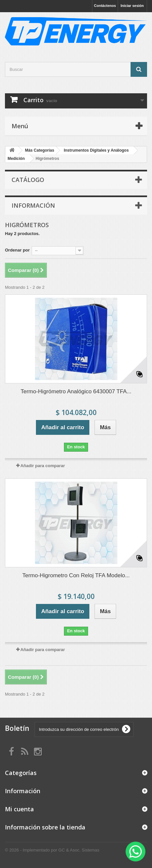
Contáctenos (105, 6)
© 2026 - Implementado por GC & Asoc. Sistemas (52, 850)
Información (33, 205)
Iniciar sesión (132, 6)
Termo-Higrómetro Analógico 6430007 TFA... (76, 391)
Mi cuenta (19, 809)
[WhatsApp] (136, 852)
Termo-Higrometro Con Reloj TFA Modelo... (76, 575)
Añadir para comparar (43, 466)
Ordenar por (17, 250)
